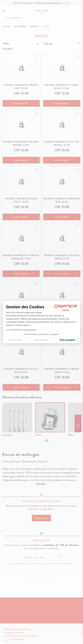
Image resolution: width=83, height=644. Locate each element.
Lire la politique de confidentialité (21, 330)
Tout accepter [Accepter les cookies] (67, 340)
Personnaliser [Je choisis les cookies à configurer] (41, 340)
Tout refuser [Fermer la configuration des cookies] (16, 340)
